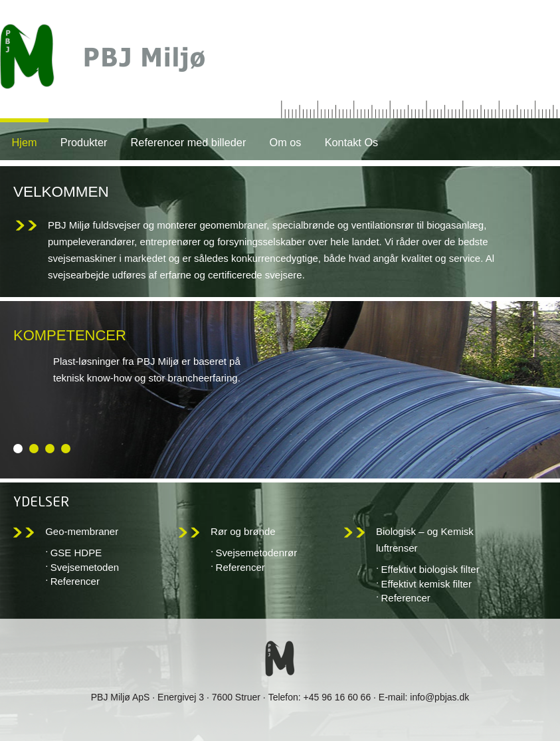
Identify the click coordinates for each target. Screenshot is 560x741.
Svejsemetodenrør (257, 553)
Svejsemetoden (85, 567)
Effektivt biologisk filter (430, 569)
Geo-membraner (82, 531)
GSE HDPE (76, 553)
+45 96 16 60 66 (337, 697)
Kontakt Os (352, 142)
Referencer (75, 581)
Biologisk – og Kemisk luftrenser (425, 540)
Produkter (84, 142)
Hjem (25, 142)
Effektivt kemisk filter (426, 584)
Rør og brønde (243, 531)
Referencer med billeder (189, 142)
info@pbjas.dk (439, 697)
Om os (286, 142)
